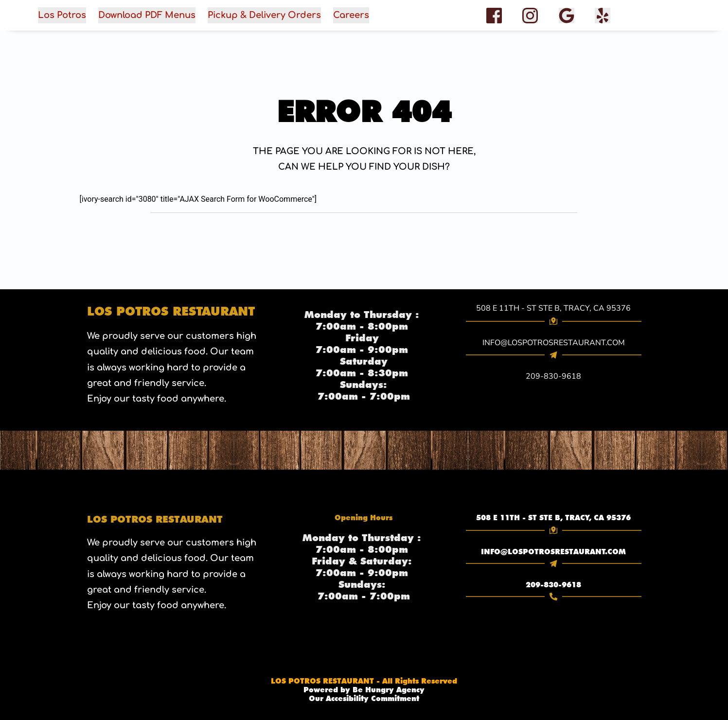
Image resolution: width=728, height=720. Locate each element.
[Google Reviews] (566, 16)
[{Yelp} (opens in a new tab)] (603, 15)
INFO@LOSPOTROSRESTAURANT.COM (553, 552)
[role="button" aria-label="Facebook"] (494, 16)
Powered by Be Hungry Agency (364, 690)
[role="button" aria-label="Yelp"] (603, 16)
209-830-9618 (553, 585)
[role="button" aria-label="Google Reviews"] (567, 16)
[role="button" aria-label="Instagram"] (530, 16)
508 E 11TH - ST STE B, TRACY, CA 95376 (553, 308)
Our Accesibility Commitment (364, 699)
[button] (254, 15)
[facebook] (603, 16)
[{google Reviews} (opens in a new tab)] (566, 15)
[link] (554, 518)
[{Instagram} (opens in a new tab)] (530, 15)
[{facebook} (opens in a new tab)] (495, 15)
